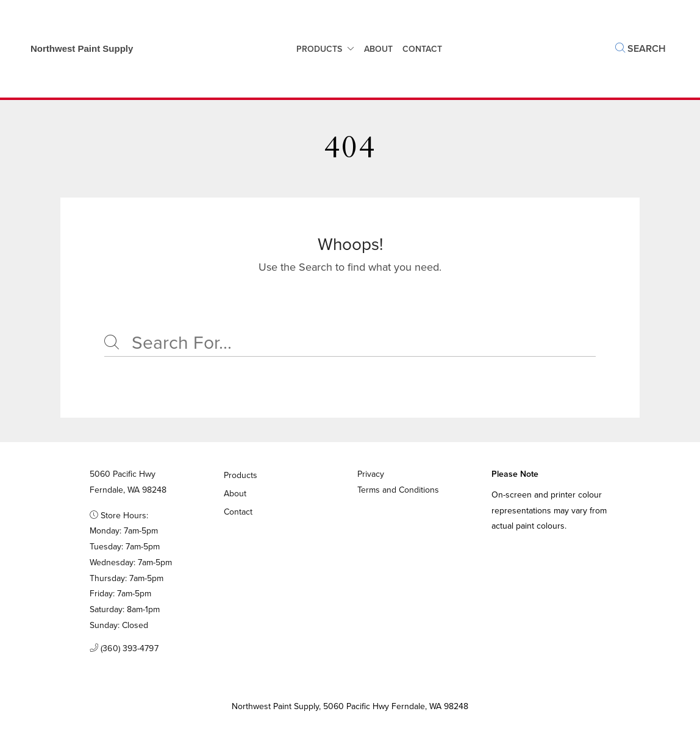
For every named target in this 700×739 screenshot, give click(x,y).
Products (319, 49)
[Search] (350, 343)
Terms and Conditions (398, 490)
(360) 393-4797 (124, 649)
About (378, 49)
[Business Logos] (76, 49)
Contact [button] (422, 49)
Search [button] (641, 48)
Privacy (371, 474)
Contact (238, 512)
